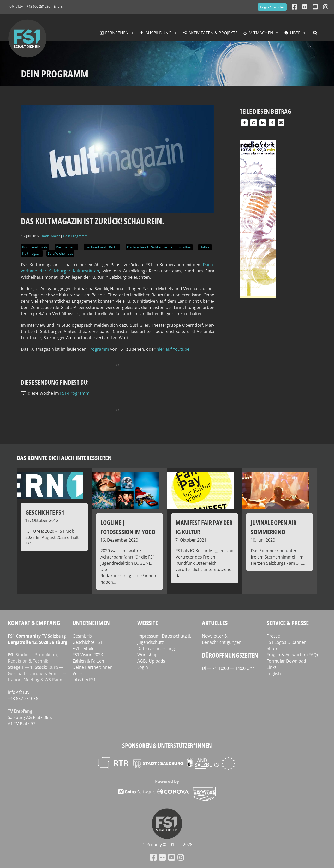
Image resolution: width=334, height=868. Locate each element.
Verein (79, 673)
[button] (244, 123)
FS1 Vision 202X (88, 655)
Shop (272, 648)
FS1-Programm (75, 393)
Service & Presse (288, 623)
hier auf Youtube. (174, 349)
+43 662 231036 (38, 6)
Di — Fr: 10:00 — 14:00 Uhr (228, 668)
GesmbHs (82, 636)
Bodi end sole (35, 247)
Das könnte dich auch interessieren (64, 458)
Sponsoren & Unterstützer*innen (167, 745)
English (59, 6)
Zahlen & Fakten (88, 661)
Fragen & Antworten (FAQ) (292, 655)
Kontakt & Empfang (34, 623)
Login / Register (272, 7)
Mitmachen (261, 33)
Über (295, 33)
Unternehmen (91, 623)
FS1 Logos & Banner (286, 642)
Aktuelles (215, 623)
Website (148, 623)
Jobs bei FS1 (84, 680)
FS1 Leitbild (84, 648)
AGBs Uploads (151, 661)
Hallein (205, 247)
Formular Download (286, 661)
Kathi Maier (51, 236)
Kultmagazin (32, 253)
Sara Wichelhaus (60, 253)
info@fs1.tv (14, 6)
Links (272, 667)
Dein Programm (75, 236)
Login (143, 667)
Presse (273, 636)
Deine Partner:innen (93, 667)
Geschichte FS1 (87, 642)
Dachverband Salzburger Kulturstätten (159, 247)
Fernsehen (117, 33)
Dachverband (66, 247)
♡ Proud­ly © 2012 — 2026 (167, 845)
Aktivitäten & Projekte (213, 33)
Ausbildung (159, 33)
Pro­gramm (98, 349)
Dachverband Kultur (102, 247)
